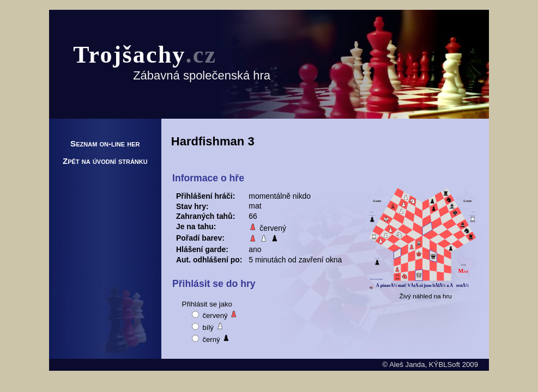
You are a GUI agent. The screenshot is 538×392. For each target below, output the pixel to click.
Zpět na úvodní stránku (105, 161)
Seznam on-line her (105, 143)
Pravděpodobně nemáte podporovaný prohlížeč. (422, 239)
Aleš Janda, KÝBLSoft (425, 365)
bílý (208, 326)
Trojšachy (145, 55)
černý (211, 338)
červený (215, 314)
